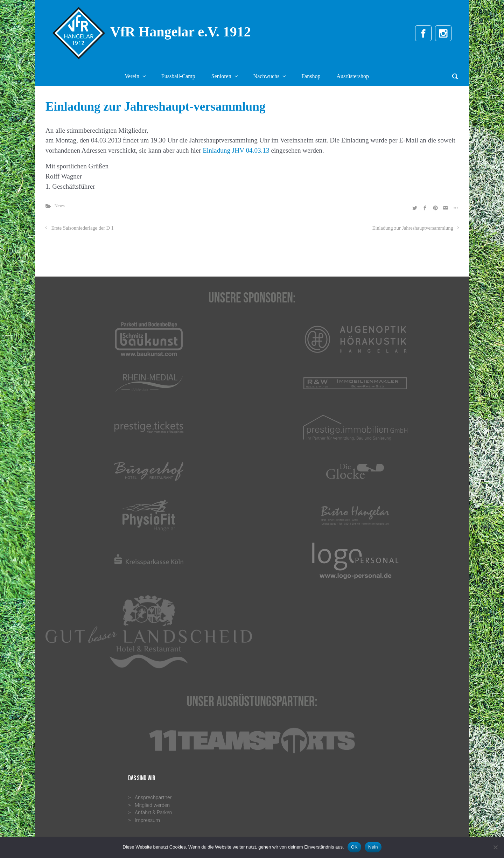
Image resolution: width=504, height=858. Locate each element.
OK (354, 847)
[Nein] (495, 847)
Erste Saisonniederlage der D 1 (83, 228)
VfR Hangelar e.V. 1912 (181, 32)
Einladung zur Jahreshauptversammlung (413, 228)
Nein (373, 847)
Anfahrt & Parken (153, 813)
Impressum (147, 820)
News (60, 206)
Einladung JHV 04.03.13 (236, 150)
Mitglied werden (152, 805)
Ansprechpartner (153, 798)
